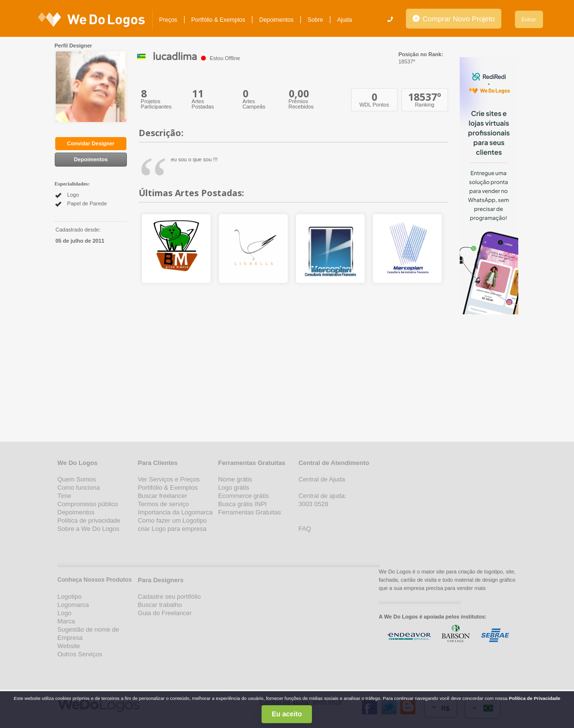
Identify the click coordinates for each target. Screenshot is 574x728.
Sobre (315, 20)
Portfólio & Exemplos (218, 20)
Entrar (529, 19)
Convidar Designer (91, 143)
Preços (168, 20)
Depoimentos (276, 20)
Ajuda (345, 20)
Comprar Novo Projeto (454, 19)
